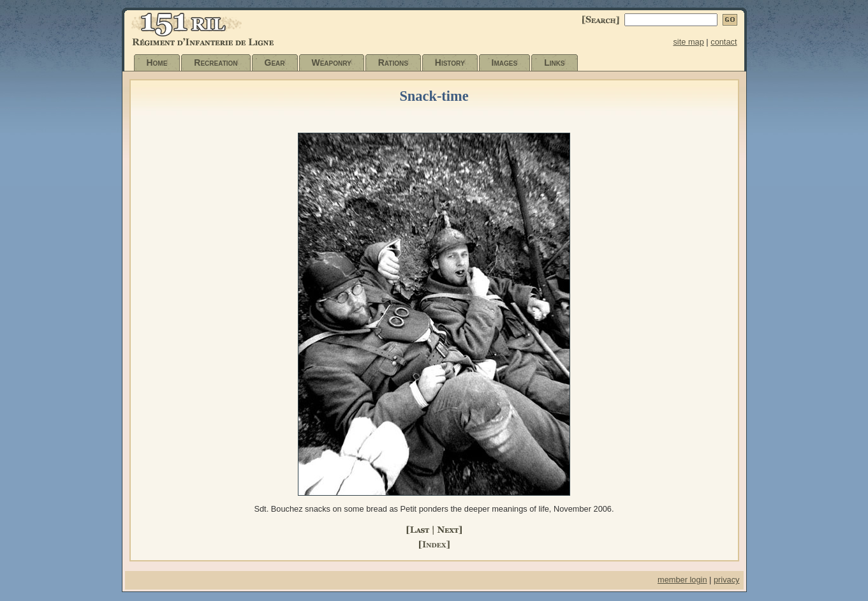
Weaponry (332, 63)
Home (157, 63)
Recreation (216, 63)
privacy (727, 580)
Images (505, 63)
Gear (275, 63)
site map (688, 42)
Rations (393, 63)
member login (682, 580)
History (450, 63)
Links (554, 63)
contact (724, 42)
